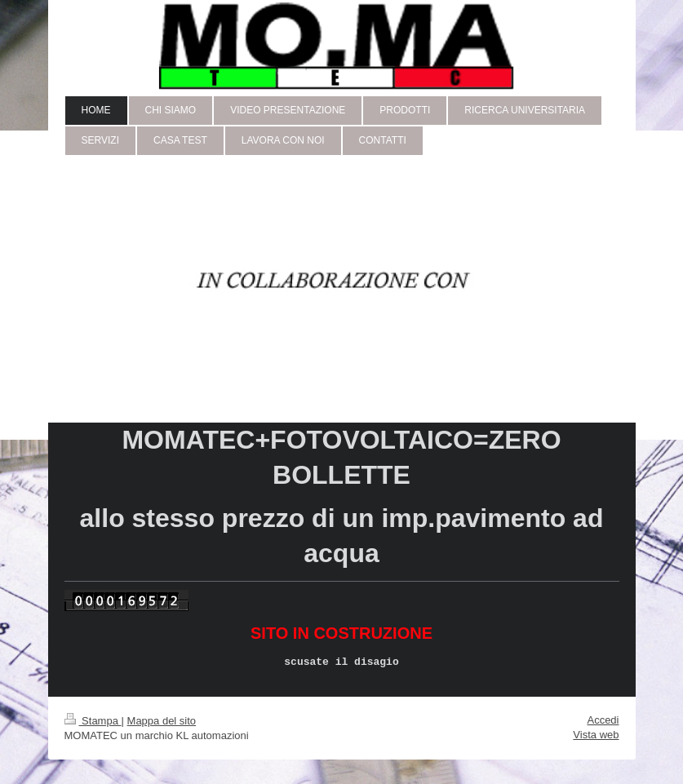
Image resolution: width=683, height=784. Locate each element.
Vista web (596, 735)
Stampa (93, 721)
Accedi (603, 720)
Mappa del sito (162, 721)
